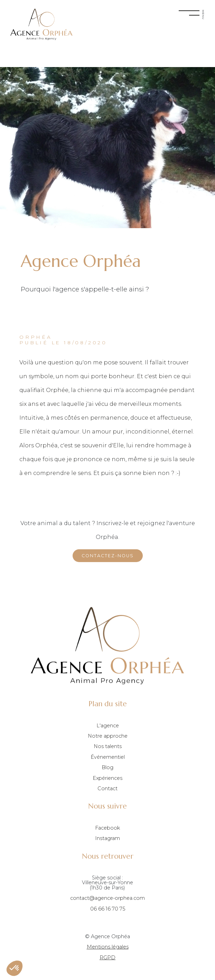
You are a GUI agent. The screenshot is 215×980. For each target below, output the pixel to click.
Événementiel (108, 757)
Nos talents (108, 746)
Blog (107, 767)
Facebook (107, 828)
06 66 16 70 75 (108, 909)
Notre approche (108, 736)
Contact (107, 788)
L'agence (108, 726)
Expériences (107, 778)
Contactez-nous (108, 556)
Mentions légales (108, 947)
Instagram (107, 838)
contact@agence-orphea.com (107, 898)
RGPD (107, 958)
